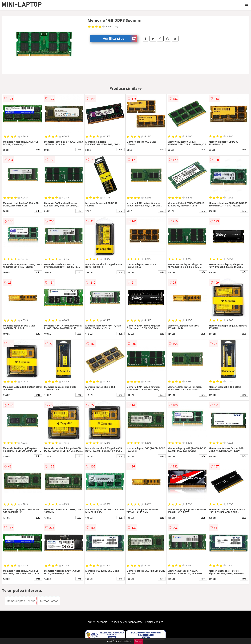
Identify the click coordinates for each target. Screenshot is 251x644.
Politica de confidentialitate (127, 622)
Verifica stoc (120, 38)
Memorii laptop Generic (21, 601)
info (38, 150)
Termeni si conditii (97, 622)
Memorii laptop (49, 601)
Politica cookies (154, 622)
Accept (138, 641)
